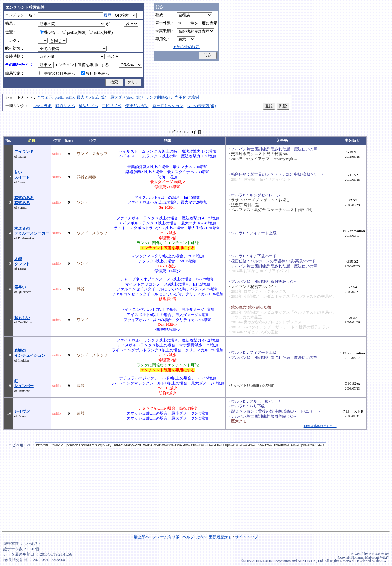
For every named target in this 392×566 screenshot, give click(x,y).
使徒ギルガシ (137, 106)
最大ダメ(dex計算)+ (127, 97)
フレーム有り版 (166, 537)
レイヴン (22, 411)
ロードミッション (168, 106)
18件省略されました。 (320, 426)
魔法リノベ (88, 106)
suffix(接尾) (101, 32)
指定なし (50, 32)
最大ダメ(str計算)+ (93, 97)
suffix (70, 97)
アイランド (24, 152)
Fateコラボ (42, 106)
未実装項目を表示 (57, 74)
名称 (32, 141)
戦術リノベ (65, 106)
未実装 (194, 97)
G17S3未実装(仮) (202, 106)
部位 (92, 141)
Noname (357, 557)
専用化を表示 (95, 74)
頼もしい (22, 318)
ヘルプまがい (194, 537)
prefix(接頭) (74, 32)
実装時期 (352, 141)
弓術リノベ (112, 106)
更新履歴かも (220, 537)
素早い (20, 287)
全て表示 (45, 97)
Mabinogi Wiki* (377, 557)
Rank (69, 141)
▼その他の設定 (186, 47)
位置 (57, 141)
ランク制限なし (159, 97)
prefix (59, 97)
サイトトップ (247, 537)
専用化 (180, 97)
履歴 (108, 15)
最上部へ (142, 537)
